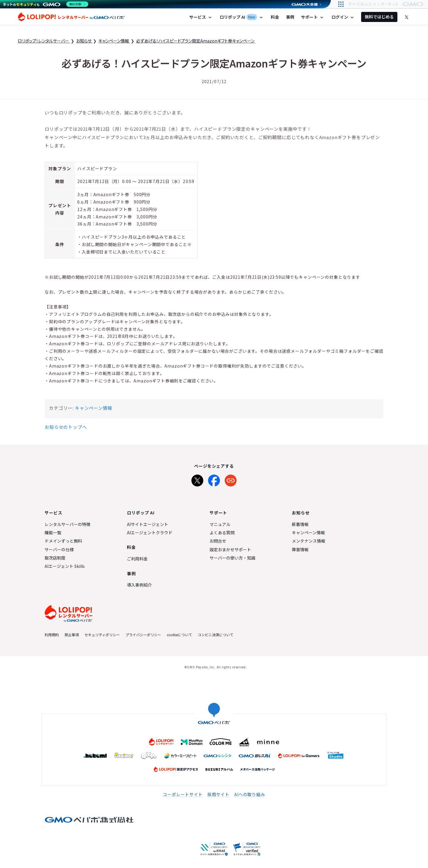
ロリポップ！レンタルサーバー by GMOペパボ (71, 17)
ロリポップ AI (242, 17)
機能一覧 (53, 533)
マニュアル (220, 524)
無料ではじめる (379, 17)
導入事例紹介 (139, 585)
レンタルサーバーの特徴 (67, 524)
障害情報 (300, 549)
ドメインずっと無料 (63, 541)
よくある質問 (222, 533)
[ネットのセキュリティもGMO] (46, 4)
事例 (290, 17)
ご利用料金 (137, 559)
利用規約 (52, 635)
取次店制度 (55, 558)
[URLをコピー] (231, 479)
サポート (313, 17)
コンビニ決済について (215, 635)
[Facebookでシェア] (214, 479)
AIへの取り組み (250, 794)
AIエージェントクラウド (150, 533)
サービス (201, 17)
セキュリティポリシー (102, 635)
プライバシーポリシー (143, 635)
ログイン (343, 17)
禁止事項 (72, 635)
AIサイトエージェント (148, 524)
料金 (275, 17)
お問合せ (218, 541)
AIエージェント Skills (65, 566)
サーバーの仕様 (59, 549)
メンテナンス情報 (309, 541)
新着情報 (300, 524)
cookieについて (179, 635)
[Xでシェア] (197, 479)
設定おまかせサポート (230, 549)
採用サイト (218, 794)
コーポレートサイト (183, 794)
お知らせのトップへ (66, 427)
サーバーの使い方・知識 (232, 558)
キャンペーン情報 (94, 408)
